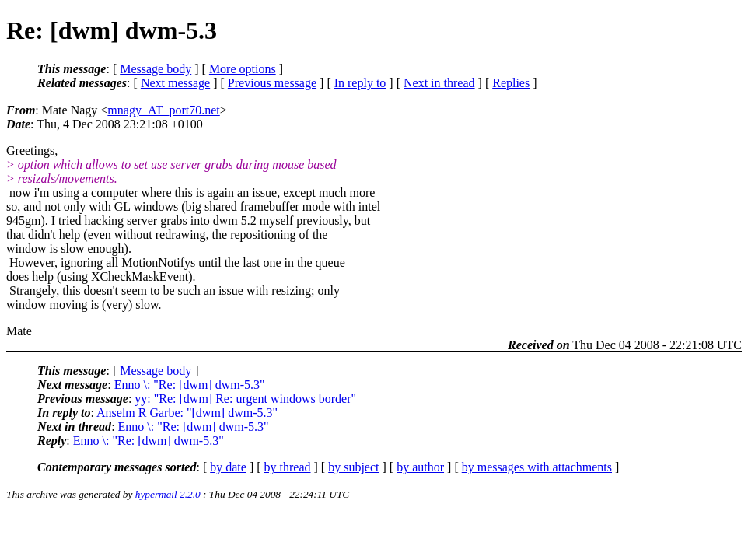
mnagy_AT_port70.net (163, 110)
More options (243, 69)
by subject (353, 467)
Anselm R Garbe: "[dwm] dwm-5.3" (187, 413)
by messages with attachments (537, 467)
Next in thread (439, 83)
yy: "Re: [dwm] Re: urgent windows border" (245, 399)
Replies (511, 83)
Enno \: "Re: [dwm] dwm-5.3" (190, 385)
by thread (288, 467)
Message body (156, 69)
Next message (175, 83)
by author (420, 467)
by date (228, 467)
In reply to (360, 83)
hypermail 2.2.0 (168, 494)
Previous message (272, 83)
